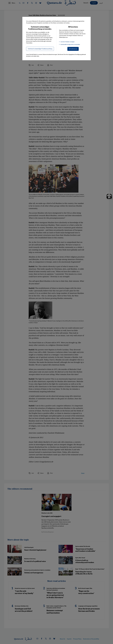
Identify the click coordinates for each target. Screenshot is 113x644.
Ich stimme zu (73, 49)
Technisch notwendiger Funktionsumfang (40, 49)
